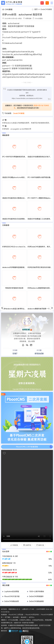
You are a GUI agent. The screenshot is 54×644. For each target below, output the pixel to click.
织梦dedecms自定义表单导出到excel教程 (18, 309)
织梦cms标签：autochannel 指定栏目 (22, 15)
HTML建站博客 (12, 3)
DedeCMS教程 (46, 9)
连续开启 (27, 545)
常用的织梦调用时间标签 (14, 288)
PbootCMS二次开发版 (16, 615)
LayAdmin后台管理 (12, 591)
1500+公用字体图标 (37, 591)
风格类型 (14, 545)
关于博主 (8, 617)
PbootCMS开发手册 (12, 596)
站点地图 (16, 617)
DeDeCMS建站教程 (36, 601)
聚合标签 (24, 617)
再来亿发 (40, 545)
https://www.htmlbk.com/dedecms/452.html (27, 98)
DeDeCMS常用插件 (36, 596)
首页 (36, 9)
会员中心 (32, 617)
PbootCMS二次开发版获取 (34, 447)
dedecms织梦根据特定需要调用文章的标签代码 (20, 267)
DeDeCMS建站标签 (12, 601)
